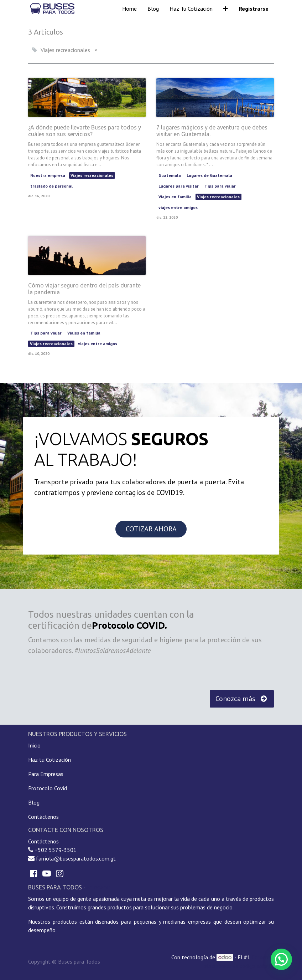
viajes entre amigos (178, 207)
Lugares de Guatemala (209, 175)
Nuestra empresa (48, 175)
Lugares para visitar (179, 186)
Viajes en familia (175, 197)
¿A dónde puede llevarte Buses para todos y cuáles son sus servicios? (85, 131)
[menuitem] (129, 9)
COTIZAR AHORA (151, 529)
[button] (226, 9)
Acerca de (98, 888)
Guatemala (170, 175)
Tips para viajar (220, 186)
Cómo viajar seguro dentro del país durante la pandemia (84, 289)
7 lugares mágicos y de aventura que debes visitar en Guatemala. (212, 131)
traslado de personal (51, 186)
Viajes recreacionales (92, 175)
